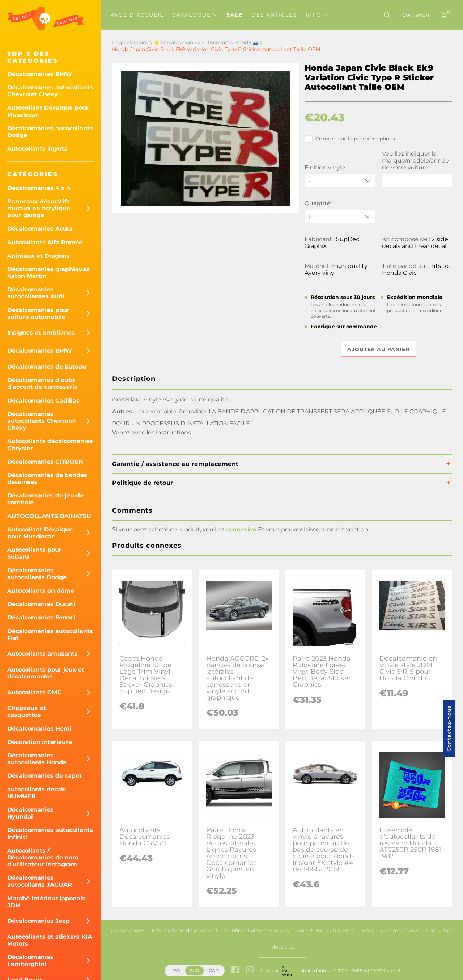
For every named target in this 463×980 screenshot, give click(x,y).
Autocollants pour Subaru (34, 553)
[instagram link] (250, 970)
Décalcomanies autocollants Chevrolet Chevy (50, 91)
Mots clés (282, 947)
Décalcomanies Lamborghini (30, 960)
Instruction (440, 930)
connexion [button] (241, 529)
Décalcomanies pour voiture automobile (38, 314)
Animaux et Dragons (39, 256)
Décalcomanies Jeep (39, 921)
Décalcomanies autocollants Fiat (50, 635)
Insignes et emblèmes (41, 333)
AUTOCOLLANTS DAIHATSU (49, 516)
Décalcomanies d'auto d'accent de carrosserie (43, 383)
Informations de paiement (185, 930)
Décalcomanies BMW (40, 74)
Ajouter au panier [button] (378, 349)
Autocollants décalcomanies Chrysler (50, 445)
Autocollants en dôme (41, 591)
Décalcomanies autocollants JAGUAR (40, 881)
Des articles (274, 15)
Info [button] (317, 15)
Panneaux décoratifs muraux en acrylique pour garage (39, 208)
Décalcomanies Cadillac (43, 401)
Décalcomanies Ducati (41, 604)
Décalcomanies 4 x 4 (39, 188)
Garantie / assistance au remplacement (175, 464)
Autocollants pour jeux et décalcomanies (46, 673)
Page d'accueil (137, 15)
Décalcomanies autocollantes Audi (36, 293)
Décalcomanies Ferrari (41, 617)
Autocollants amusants (43, 654)
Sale (235, 15)
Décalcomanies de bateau (47, 367)
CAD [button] (214, 970)
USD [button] (175, 970)
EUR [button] (194, 970)
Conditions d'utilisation (326, 930)
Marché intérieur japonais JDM (46, 902)
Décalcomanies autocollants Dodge (50, 132)
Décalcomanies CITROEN (45, 462)
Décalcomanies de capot (44, 776)
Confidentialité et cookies (257, 930)
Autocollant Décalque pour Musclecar (48, 111)
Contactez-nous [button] (449, 729)
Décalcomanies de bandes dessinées (47, 479)
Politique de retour (143, 483)
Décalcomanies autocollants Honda (37, 759)
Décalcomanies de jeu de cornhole (45, 499)
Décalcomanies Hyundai (30, 813)
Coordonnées (128, 930)
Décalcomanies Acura (40, 229)
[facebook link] (235, 970)
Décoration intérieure (40, 742)
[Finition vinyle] (340, 181)
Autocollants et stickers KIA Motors (50, 940)
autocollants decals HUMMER (37, 793)
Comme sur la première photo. (350, 139)
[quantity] (340, 217)
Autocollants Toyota (37, 149)
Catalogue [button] (195, 15)
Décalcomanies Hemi (39, 729)
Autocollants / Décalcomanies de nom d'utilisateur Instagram (43, 857)
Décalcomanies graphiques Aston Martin (48, 273)
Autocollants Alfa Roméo (45, 242)
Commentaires (400, 930)
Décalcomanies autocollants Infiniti (50, 833)
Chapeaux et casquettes (27, 711)
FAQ (368, 930)
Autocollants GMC (34, 692)
